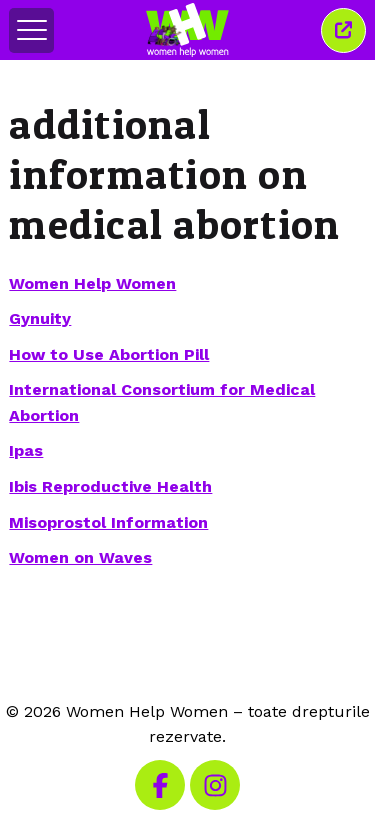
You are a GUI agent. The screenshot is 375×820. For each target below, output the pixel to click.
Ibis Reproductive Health (110, 486)
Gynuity (40, 318)
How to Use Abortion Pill (109, 354)
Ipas (26, 450)
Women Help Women (92, 283)
